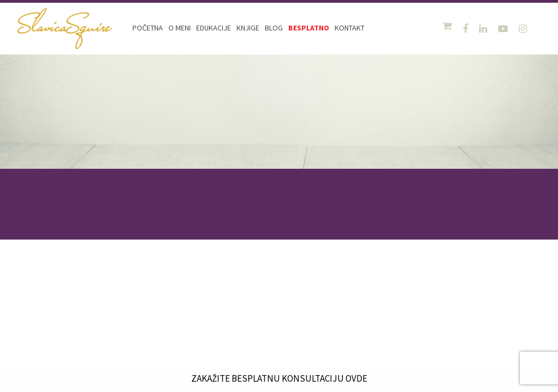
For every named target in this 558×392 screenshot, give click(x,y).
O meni (180, 28)
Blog (274, 28)
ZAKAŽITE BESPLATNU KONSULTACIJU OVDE (279, 378)
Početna (148, 28)
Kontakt (350, 28)
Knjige (248, 28)
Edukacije (214, 28)
